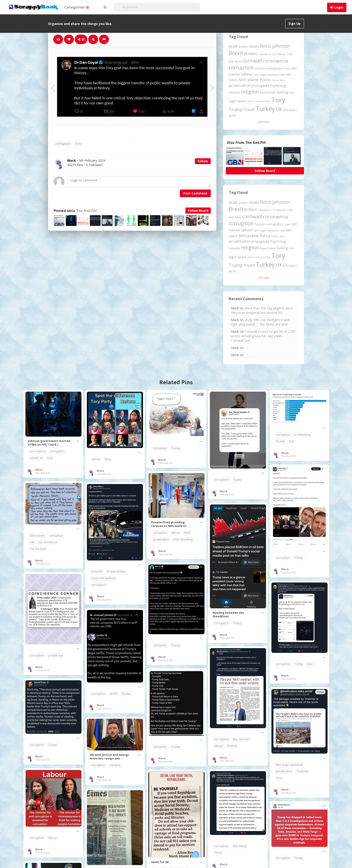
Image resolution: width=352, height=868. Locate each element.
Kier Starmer (241, 739)
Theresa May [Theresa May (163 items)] (263, 101)
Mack (39, 470)
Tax (32, 542)
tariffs (114, 694)
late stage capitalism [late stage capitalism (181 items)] (267, 75)
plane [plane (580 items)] (253, 79)
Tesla (218, 853)
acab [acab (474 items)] (233, 46)
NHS (187, 533)
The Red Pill (86, 211)
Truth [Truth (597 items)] (249, 109)
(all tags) (264, 122)
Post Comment (195, 193)
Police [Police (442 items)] (265, 80)
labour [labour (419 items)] (247, 74)
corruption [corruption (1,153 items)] (241, 68)
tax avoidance (48, 542)
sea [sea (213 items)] (292, 93)
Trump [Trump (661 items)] (236, 109)
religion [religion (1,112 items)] (250, 92)
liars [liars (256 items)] (289, 74)
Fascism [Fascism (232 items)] (260, 68)
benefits (97, 572)
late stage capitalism (289, 765)
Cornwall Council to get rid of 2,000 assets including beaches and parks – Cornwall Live (263, 336)
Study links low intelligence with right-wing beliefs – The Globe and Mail (260, 322)
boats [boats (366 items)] (254, 46)
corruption (63, 144)
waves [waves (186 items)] (293, 110)
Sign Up (295, 23)
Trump (176, 448)
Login (339, 7)
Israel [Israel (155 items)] (287, 69)
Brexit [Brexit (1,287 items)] (236, 53)
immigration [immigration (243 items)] (275, 68)
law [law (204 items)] (283, 75)
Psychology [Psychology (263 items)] (278, 86)
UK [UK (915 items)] (279, 109)
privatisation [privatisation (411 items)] (240, 85)
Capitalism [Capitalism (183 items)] (265, 54)
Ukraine (115, 765)
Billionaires (37, 536)
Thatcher (302, 771)
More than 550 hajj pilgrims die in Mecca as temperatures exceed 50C (262, 310)
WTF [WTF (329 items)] (232, 116)
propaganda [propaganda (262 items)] (260, 86)
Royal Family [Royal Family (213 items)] (268, 93)
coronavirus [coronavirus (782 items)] (276, 61)
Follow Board (198, 211)
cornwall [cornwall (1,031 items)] (252, 60)
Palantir (232, 746)
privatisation (161, 539)
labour (176, 533)
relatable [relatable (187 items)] (234, 92)
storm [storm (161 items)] (251, 101)
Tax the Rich (38, 549)
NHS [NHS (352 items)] (243, 80)
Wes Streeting (183, 539)
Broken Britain (116, 572)
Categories (77, 7)
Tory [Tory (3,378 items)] (278, 100)
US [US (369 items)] (285, 110)
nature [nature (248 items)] (233, 80)
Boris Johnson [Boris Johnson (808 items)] (275, 46)
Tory (78, 144)
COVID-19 (36, 458)
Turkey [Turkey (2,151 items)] (265, 109)
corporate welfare (103, 578)
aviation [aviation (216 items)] (244, 47)
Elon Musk (240, 846)
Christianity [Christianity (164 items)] (279, 54)
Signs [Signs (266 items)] (233, 101)
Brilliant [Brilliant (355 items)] (251, 54)
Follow (203, 161)
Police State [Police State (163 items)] (278, 80)
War (292, 441)
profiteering (302, 435)
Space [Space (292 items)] (242, 101)
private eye (56, 655)
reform (96, 459)
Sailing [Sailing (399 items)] (282, 92)
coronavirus (38, 451)
